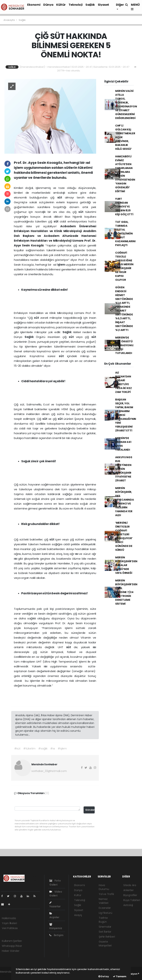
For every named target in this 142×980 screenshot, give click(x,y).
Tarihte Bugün (103, 920)
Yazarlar (55, 905)
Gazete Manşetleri (105, 944)
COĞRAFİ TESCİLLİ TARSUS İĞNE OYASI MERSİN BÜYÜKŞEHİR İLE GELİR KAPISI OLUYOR (124, 266)
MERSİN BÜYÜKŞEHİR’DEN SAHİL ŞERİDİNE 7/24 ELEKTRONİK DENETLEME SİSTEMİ (126, 592)
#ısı (53, 749)
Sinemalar (105, 927)
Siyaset (103, 5)
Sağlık (90, 5)
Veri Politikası (10, 928)
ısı (77, 554)
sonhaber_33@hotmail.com (49, 771)
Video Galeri (56, 894)
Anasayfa (9, 20)
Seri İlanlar (105, 932)
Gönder (90, 810)
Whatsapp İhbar (12, 946)
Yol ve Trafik (106, 894)
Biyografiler (130, 895)
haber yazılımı (9, 976)
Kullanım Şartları (12, 941)
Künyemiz (56, 927)
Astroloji (128, 905)
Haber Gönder (11, 951)
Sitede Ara (130, 885)
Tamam (120, 976)
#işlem (62, 749)
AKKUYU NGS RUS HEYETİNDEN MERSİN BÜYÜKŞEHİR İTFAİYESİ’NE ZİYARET (124, 469)
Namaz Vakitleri (104, 901)
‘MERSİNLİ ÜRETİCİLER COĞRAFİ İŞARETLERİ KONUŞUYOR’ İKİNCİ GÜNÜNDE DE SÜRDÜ (124, 536)
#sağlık (43, 749)
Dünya (48, 5)
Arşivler (54, 916)
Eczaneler (105, 908)
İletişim (56, 935)
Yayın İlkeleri (9, 923)
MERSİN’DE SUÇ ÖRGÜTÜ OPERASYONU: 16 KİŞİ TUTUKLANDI (125, 345)
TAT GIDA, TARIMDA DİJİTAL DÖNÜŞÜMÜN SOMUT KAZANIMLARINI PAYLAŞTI (125, 234)
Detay (104, 976)
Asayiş (78, 915)
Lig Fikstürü (105, 913)
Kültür (61, 5)
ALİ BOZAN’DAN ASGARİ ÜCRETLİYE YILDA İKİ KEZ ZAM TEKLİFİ (124, 382)
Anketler (128, 890)
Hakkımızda (9, 918)
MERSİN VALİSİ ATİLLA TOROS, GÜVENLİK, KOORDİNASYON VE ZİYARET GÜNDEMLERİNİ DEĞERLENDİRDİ (126, 104)
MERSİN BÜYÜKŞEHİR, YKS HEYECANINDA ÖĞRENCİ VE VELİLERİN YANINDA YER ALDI (125, 502)
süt (61, 197)
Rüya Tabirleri (132, 900)
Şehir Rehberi (107, 937)
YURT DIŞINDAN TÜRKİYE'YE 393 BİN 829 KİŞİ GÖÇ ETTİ (124, 207)
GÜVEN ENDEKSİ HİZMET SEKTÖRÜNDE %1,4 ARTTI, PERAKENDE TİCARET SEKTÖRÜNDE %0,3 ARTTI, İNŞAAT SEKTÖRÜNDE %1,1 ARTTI (124, 309)
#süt (17, 749)
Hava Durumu (104, 887)
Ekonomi (34, 5)
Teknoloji (76, 5)
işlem (62, 265)
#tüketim (29, 749)
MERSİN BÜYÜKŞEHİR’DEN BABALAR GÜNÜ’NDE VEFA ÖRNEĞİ (126, 565)
